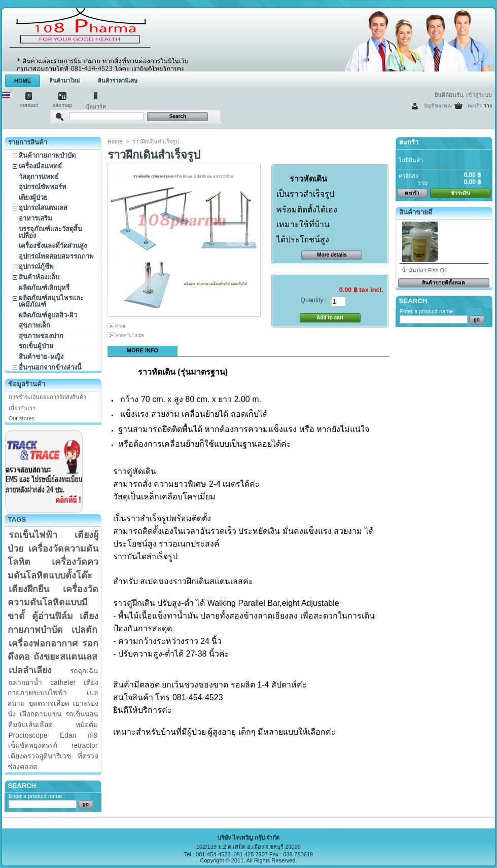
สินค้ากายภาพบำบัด (47, 155)
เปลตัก (84, 630)
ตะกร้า (475, 106)
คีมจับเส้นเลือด (30, 725)
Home (115, 141)
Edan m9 (79, 735)
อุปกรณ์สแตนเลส (43, 208)
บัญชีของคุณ (438, 106)
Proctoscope (28, 735)
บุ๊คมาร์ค (96, 106)
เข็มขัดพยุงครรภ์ (33, 745)
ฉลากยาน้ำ (25, 682)
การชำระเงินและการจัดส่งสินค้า (47, 397)
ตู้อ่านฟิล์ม (52, 616)
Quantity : (314, 300)
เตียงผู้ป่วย (33, 197)
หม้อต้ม (87, 725)
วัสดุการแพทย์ (39, 177)
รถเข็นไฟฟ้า (33, 535)
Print (120, 326)
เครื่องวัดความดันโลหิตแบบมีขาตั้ (53, 603)
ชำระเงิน (460, 193)
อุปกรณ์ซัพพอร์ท (43, 187)
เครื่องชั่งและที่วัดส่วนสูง (53, 246)
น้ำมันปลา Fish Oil (424, 270)
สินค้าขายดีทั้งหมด (443, 283)
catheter (63, 682)
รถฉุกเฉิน (84, 671)
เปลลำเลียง (30, 670)
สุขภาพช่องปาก (41, 336)
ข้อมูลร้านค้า (27, 384)
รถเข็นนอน (82, 714)
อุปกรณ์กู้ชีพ (36, 266)
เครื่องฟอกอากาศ (43, 643)
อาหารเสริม (35, 218)
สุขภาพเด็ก (34, 325)
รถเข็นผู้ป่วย (36, 346)
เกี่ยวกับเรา (22, 408)
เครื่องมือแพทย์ (40, 166)
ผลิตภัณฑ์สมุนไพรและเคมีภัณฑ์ (51, 301)
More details (332, 255)
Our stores (22, 418)
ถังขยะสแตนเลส (65, 657)
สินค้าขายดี (416, 212)
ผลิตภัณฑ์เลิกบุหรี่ (44, 288)
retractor (85, 745)
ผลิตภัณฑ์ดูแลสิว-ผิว (48, 315)
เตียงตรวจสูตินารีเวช (40, 756)
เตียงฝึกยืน (29, 589)
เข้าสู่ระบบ (479, 95)
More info (143, 350)
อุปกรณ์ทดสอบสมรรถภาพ (56, 256)
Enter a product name (35, 796)
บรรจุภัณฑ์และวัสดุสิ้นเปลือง (50, 232)
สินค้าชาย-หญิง (41, 357)
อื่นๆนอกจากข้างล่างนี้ (50, 367)
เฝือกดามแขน (41, 714)
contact (29, 105)
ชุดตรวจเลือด (49, 703)
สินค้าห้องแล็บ (39, 277)
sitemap (63, 105)
